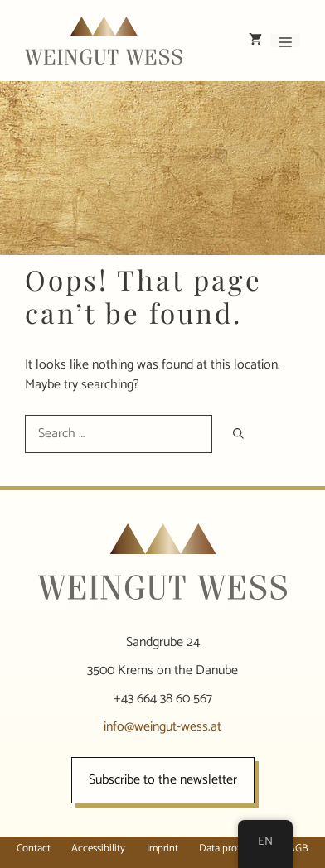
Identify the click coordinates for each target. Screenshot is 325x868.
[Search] (238, 434)
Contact (34, 849)
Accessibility (98, 849)
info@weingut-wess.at (162, 727)
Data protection (233, 849)
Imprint (162, 849)
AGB (298, 849)
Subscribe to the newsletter (163, 780)
